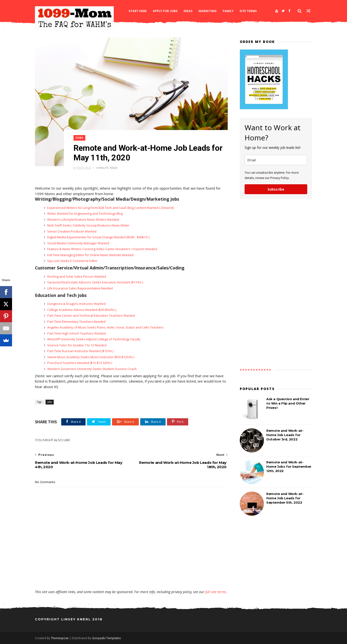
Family (228, 11)
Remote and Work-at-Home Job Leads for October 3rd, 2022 (285, 435)
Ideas (188, 11)
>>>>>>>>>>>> (256, 370)
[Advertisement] (131, 575)
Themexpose (60, 638)
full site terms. (216, 592)
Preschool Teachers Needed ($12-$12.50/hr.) (79, 363)
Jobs (79, 138)
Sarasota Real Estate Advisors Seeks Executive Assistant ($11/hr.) (95, 282)
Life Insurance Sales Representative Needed (80, 288)
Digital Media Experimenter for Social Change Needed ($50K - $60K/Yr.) (98, 237)
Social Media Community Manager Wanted (78, 243)
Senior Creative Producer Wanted (71, 231)
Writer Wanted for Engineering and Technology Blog (85, 213)
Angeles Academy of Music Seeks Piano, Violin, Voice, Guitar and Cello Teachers (105, 327)
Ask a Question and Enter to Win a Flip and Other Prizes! (288, 403)
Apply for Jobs (165, 11)
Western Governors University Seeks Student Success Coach (92, 369)
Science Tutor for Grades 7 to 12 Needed (77, 345)
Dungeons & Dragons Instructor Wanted (76, 304)
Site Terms (248, 11)
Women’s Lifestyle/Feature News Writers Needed (83, 219)
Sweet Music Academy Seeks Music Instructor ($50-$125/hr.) (90, 357)
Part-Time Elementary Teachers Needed (76, 322)
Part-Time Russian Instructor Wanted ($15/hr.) (80, 351)
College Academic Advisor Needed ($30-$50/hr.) (81, 310)
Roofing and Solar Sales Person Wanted (76, 276)
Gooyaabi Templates (106, 638)
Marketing (208, 11)
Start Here (138, 11)
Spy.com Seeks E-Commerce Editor (72, 261)
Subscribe (276, 189)
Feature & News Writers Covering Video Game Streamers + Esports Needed (102, 249)
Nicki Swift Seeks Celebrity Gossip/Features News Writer (88, 225)
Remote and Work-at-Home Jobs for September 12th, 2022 (289, 466)
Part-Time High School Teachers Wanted (76, 333)
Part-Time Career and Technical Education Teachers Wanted (91, 315)
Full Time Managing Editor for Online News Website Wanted (90, 255)
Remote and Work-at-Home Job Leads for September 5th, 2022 (285, 498)
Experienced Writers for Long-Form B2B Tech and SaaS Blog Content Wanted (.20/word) (110, 208)
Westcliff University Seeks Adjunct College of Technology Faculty (93, 339)
